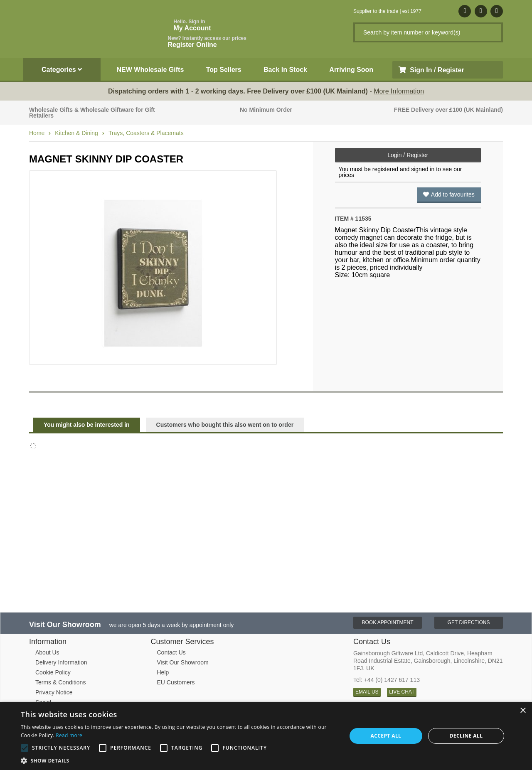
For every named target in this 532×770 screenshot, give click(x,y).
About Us (47, 652)
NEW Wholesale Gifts (150, 70)
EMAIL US (367, 692)
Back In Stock (285, 70)
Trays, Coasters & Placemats (146, 133)
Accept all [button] (386, 736)
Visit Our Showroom (183, 662)
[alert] (266, 736)
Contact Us (171, 652)
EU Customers (176, 682)
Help (163, 672)
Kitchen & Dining (76, 133)
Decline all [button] (466, 736)
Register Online (207, 42)
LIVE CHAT (402, 692)
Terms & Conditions (60, 682)
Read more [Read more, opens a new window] (69, 735)
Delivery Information (61, 662)
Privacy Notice (54, 692)
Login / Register (408, 155)
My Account (192, 25)
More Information (399, 91)
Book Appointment (387, 622)
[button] (179, 760)
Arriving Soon (351, 70)
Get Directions (469, 622)
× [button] (523, 711)
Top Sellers (224, 70)
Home (37, 133)
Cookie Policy (53, 672)
